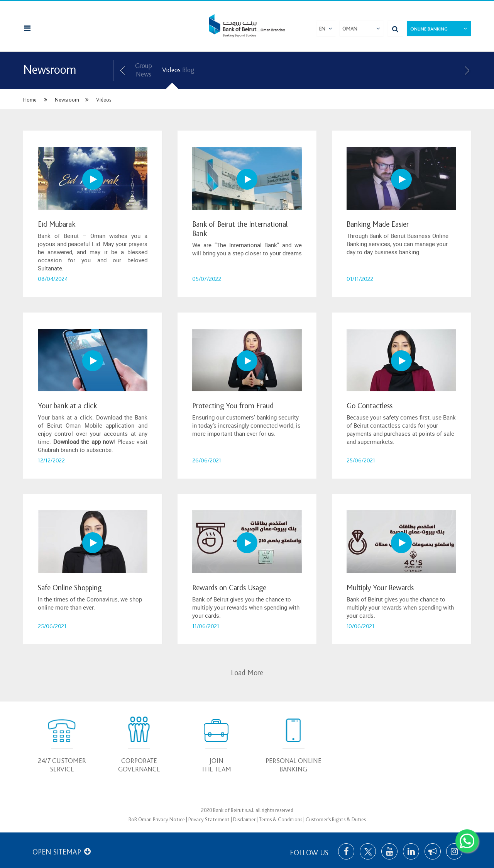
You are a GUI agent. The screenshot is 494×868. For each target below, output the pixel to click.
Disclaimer (244, 820)
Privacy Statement (209, 820)
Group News (144, 70)
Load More (247, 673)
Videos (171, 70)
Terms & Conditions (281, 820)
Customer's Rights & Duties (336, 820)
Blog (188, 70)
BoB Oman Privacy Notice (157, 820)
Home (30, 100)
